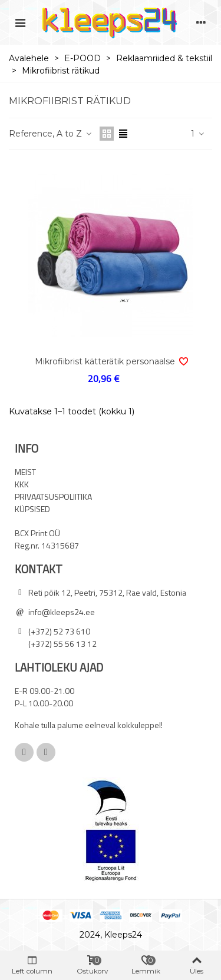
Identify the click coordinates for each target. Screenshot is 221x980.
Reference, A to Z (51, 134)
